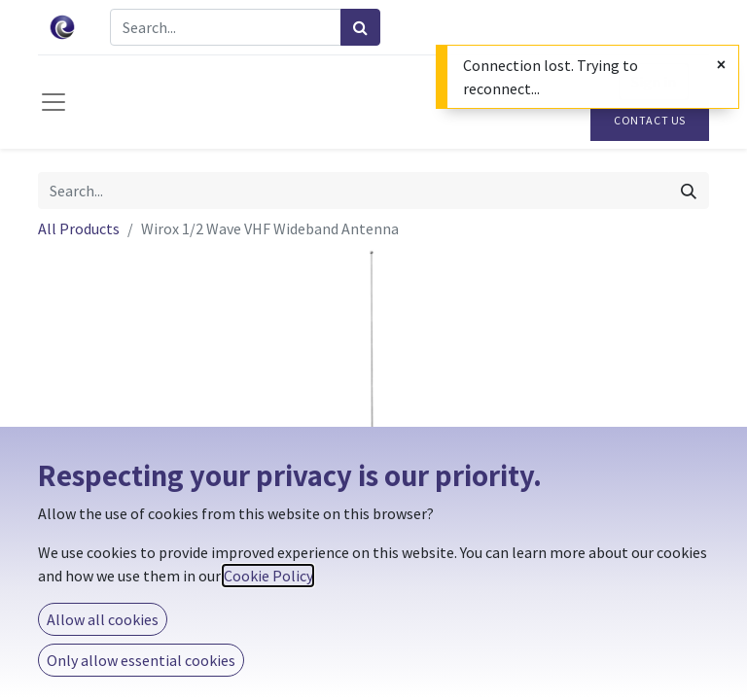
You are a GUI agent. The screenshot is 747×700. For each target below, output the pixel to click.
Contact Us (650, 120)
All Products (79, 228)
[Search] (360, 27)
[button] (89, 442)
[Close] (721, 64)
